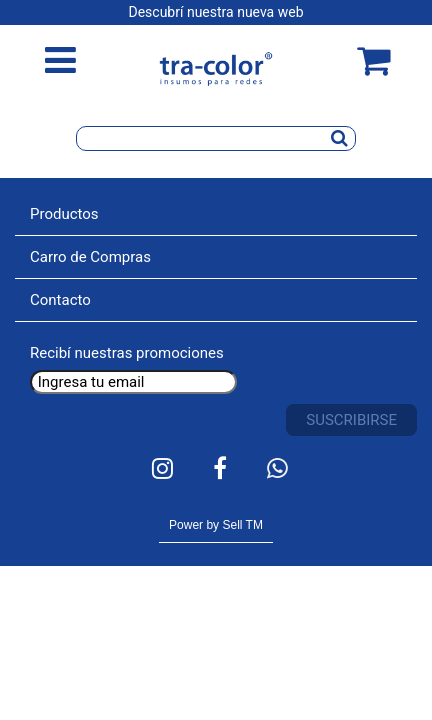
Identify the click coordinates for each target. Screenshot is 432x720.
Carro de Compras (90, 257)
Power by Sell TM (216, 525)
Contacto (60, 300)
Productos (64, 214)
